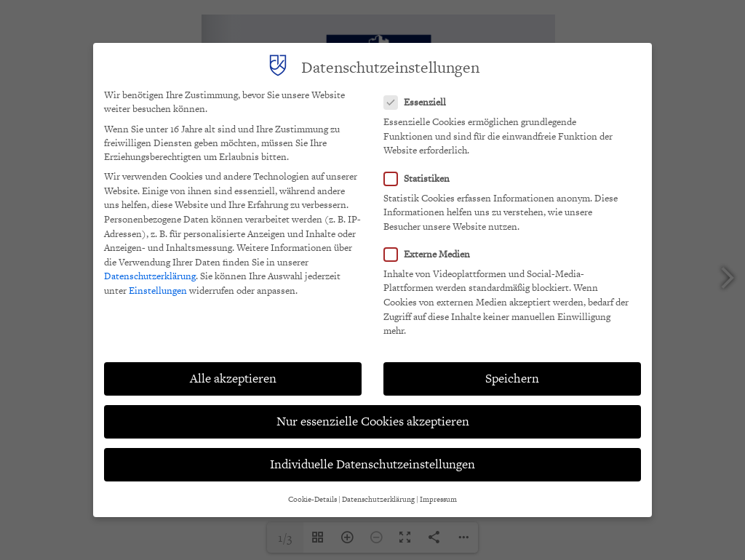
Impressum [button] (438, 499)
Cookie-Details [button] (312, 499)
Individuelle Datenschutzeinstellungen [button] (372, 464)
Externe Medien (431, 254)
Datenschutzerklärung (150, 276)
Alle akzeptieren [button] (233, 378)
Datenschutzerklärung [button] (378, 499)
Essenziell (419, 102)
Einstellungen (158, 291)
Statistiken (421, 179)
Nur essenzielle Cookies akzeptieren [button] (373, 421)
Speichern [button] (512, 378)
